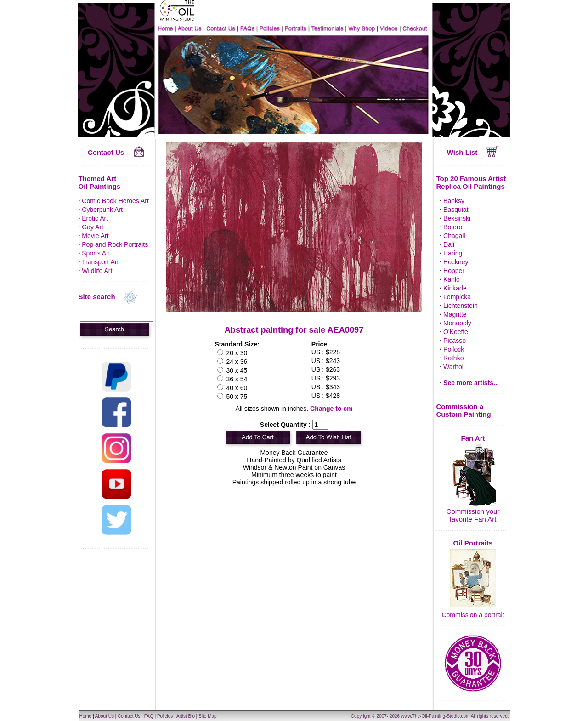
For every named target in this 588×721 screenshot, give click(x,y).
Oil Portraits (473, 543)
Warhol (453, 367)
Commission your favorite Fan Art (473, 515)
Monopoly (457, 323)
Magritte (455, 314)
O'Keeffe (456, 332)
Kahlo (452, 279)
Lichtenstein (461, 306)
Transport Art (100, 262)
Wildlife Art (97, 271)
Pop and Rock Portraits (115, 244)
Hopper (454, 271)
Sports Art (96, 253)
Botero (453, 227)
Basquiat (456, 210)
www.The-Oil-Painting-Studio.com (435, 716)
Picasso (455, 341)
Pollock (454, 349)
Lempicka (457, 297)
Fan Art (473, 438)
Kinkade (455, 288)
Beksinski (457, 218)
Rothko (453, 358)
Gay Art (93, 227)
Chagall (454, 236)
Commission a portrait (473, 615)
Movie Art (95, 236)
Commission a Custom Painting (464, 410)
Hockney (456, 262)
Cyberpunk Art (102, 210)
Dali (449, 244)
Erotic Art (95, 218)
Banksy (454, 201)
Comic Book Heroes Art (115, 201)
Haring (453, 253)
